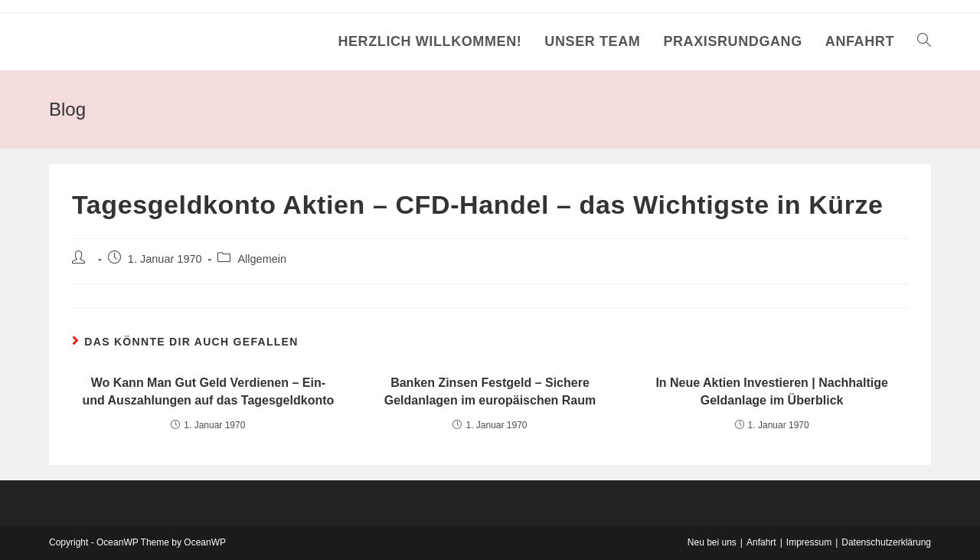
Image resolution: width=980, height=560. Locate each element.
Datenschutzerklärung (886, 542)
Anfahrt (761, 542)
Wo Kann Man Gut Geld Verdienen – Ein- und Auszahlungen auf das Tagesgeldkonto (208, 391)
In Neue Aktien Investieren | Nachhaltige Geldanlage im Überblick (772, 391)
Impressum (809, 542)
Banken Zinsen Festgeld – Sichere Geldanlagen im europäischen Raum (490, 391)
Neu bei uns (712, 542)
